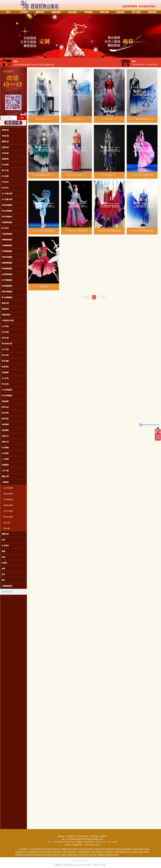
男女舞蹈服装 (8, 500)
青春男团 (5, 309)
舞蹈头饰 (5, 534)
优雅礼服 (5, 147)
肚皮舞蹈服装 (7, 286)
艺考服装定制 (7, 592)
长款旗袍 (5, 424)
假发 (3, 557)
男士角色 (5, 384)
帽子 (3, 580)
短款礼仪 (5, 442)
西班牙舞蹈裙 (7, 292)
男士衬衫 (5, 188)
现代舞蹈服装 (7, 269)
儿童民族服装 (8, 488)
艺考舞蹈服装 (7, 251)
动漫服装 (5, 465)
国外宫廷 (5, 419)
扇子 (3, 574)
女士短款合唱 (7, 199)
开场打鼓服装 (7, 257)
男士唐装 (5, 176)
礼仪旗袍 (5, 447)
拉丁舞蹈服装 (7, 280)
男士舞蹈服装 (7, 297)
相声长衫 (5, 407)
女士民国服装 (7, 390)
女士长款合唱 (7, 194)
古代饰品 (5, 545)
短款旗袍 (5, 430)
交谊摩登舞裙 (7, 274)
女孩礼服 (7, 523)
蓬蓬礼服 (5, 142)
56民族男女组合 (8, 320)
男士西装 (5, 165)
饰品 (3, 540)
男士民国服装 (7, 396)
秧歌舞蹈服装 (7, 263)
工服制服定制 (7, 586)
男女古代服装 (8, 511)
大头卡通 (5, 471)
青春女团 (5, 303)
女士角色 (5, 378)
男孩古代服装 (8, 517)
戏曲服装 (5, 401)
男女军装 (5, 413)
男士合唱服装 (7, 211)
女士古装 (5, 349)
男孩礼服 (7, 528)
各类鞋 (4, 563)
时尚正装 (5, 338)
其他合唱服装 (7, 205)
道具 (3, 569)
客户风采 (5, 228)
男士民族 (5, 332)
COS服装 (5, 459)
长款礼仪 (5, 436)
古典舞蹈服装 (7, 245)
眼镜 (3, 551)
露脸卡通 (5, 476)
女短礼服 (5, 153)
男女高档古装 (7, 344)
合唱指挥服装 (7, 222)
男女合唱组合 (7, 217)
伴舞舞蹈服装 (7, 240)
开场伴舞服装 (7, 234)
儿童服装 (5, 482)
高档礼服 (5, 130)
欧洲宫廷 (5, 367)
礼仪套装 (5, 453)
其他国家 (5, 372)
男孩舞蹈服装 (8, 505)
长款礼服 (5, 136)
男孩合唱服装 (8, 494)
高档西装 (5, 159)
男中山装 (5, 170)
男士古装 (5, 355)
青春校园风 (6, 315)
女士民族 (5, 326)
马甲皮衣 (5, 182)
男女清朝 (5, 361)
